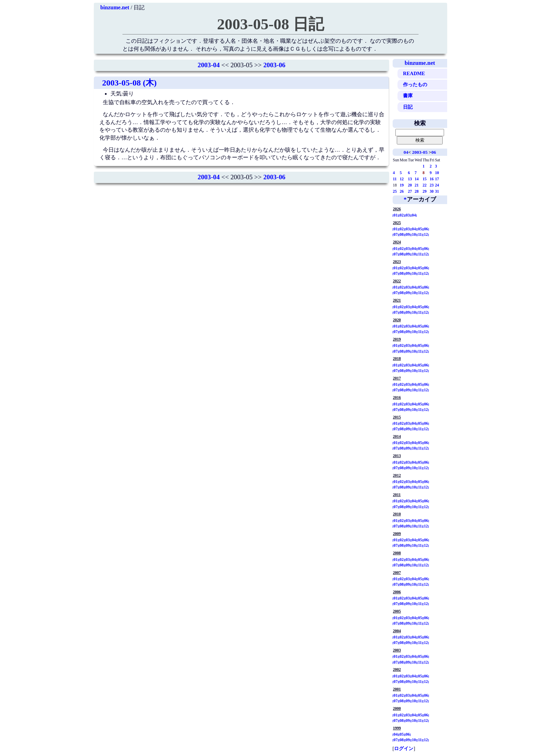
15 (425, 179)
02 (402, 215)
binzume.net (115, 7)
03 (408, 215)
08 (402, 234)
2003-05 (420, 152)
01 (396, 215)
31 (437, 191)
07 (396, 234)
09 (408, 234)
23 (432, 185)
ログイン (404, 748)
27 (410, 191)
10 (437, 173)
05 (420, 229)
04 (406, 152)
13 (410, 179)
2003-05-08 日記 (270, 24)
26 (402, 191)
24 (437, 185)
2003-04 (209, 65)
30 (432, 191)
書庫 (408, 95)
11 (395, 179)
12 (402, 179)
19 (402, 185)
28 (417, 191)
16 (432, 179)
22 (425, 185)
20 (410, 185)
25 (395, 191)
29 (425, 191)
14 (417, 179)
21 (417, 185)
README (414, 73)
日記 (408, 107)
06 (434, 152)
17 (437, 179)
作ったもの (415, 84)
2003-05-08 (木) (129, 83)
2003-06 (274, 65)
